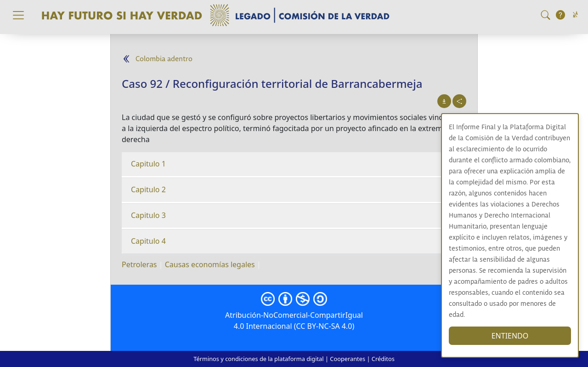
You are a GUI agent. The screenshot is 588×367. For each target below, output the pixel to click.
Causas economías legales (210, 264)
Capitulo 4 (148, 241)
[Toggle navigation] (18, 15)
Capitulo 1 (148, 164)
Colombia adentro (164, 59)
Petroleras (139, 264)
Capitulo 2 (148, 189)
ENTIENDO (510, 336)
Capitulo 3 (148, 215)
